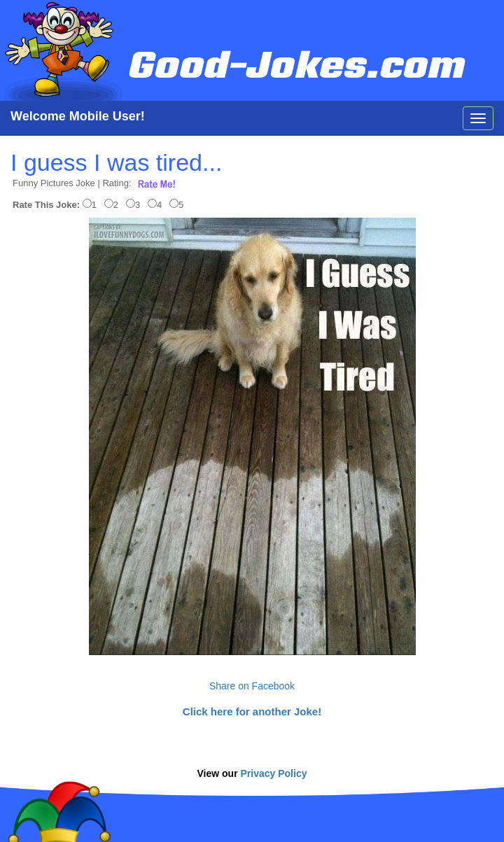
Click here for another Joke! (252, 711)
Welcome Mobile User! (78, 116)
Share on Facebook (252, 686)
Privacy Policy (274, 773)
